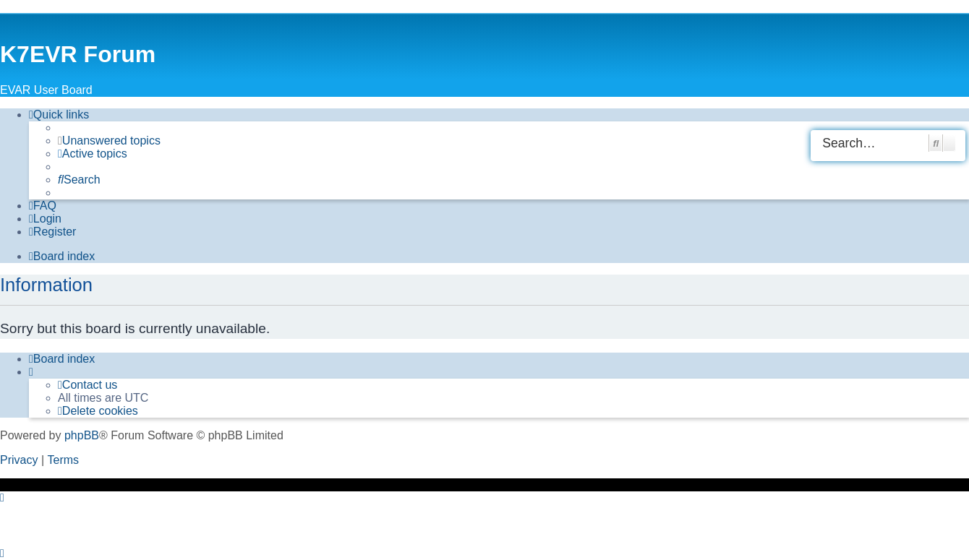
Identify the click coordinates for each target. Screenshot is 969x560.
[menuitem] (109, 141)
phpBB (82, 435)
